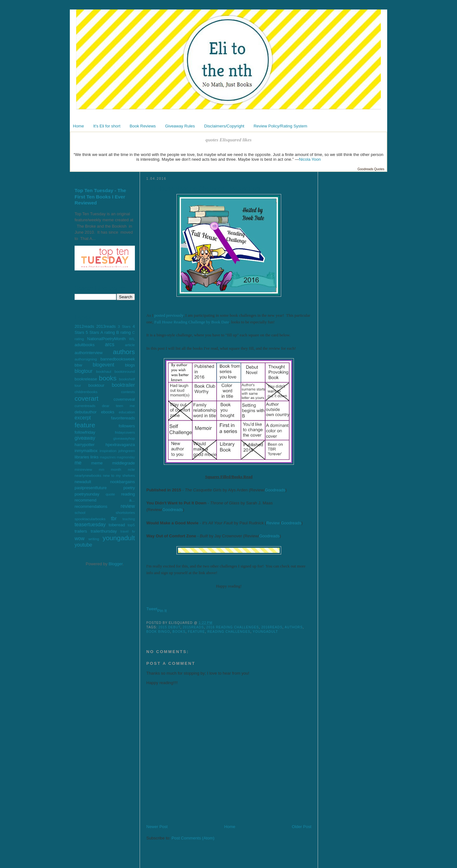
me (78, 463)
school (80, 512)
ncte (131, 469)
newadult (83, 482)
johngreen (127, 451)
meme (97, 463)
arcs (110, 344)
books (108, 378)
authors (124, 352)
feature (85, 425)
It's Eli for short (107, 126)
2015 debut (170, 627)
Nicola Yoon (310, 159)
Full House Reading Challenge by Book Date (192, 322)
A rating (108, 332)
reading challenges (229, 632)
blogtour (83, 371)
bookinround (125, 371)
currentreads (85, 406)
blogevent (103, 365)
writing (94, 539)
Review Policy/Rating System (280, 126)
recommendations (91, 506)
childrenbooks (86, 392)
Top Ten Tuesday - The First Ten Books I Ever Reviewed (100, 197)
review (128, 506)
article (130, 345)
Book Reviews (143, 126)
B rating (123, 332)
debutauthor (86, 412)
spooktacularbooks (90, 519)
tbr (114, 518)
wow (79, 538)
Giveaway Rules (180, 126)
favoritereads (123, 418)
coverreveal (124, 399)
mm (101, 470)
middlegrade (123, 463)
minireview (83, 469)
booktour (96, 385)
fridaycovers (125, 432)
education (127, 412)
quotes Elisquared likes (228, 140)
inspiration (108, 451)
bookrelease (86, 379)
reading (128, 494)
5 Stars (92, 332)
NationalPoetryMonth (106, 339)
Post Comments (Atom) (193, 838)
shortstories (125, 512)
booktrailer (123, 385)
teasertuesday (90, 525)
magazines (108, 457)
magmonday (126, 457)
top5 (131, 525)
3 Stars (124, 326)
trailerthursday (104, 531)
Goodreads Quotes (371, 169)
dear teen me (118, 406)
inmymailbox (86, 451)
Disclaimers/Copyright (224, 126)
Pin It (162, 611)
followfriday (85, 432)
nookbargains (123, 482)
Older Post (302, 827)
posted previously (169, 315)
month (116, 469)
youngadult (119, 538)
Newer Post (157, 827)
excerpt (83, 418)
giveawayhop (124, 438)
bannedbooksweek (118, 359)
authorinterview (89, 353)
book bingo (158, 632)
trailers (81, 531)
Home (79, 126)
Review (273, 523)
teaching (129, 519)
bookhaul (104, 371)
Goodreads (275, 490)
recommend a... (105, 500)
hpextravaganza (120, 445)
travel (125, 531)
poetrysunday (87, 494)
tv (133, 531)
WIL (132, 339)
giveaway (85, 438)
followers (127, 426)
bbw (78, 365)
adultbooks (85, 345)
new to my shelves (119, 475)
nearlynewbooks (88, 475)
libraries (82, 457)
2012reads (84, 326)
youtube (83, 545)
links (94, 457)
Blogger (116, 564)
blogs (130, 365)
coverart (86, 398)
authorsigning (86, 359)
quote (110, 494)
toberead (117, 525)
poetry (129, 488)
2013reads (106, 326)
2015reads (193, 627)
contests (128, 392)
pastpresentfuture (91, 488)
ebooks (108, 412)
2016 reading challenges (233, 627)
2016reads (272, 627)
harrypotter (85, 445)
